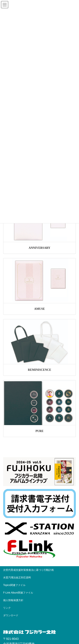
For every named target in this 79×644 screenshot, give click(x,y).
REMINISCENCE (39, 370)
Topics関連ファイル (16, 585)
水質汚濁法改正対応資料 (17, 578)
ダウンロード (11, 615)
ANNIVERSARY (39, 248)
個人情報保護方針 (13, 600)
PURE (39, 431)
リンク (7, 608)
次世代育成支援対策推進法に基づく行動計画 (28, 570)
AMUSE (39, 309)
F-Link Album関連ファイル (18, 593)
